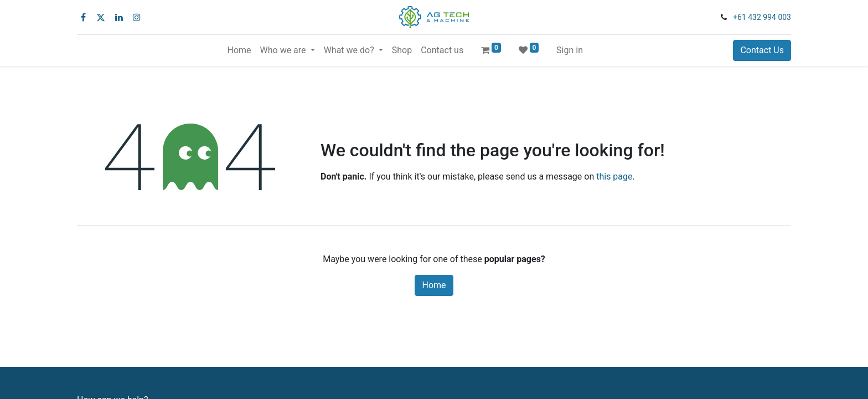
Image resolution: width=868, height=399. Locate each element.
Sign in (570, 50)
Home (434, 285)
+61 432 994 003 (762, 17)
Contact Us (762, 50)
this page (614, 177)
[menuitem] (239, 50)
